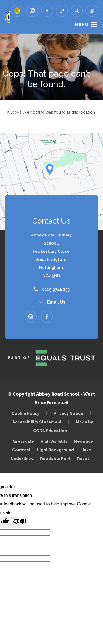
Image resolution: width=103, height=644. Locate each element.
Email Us (51, 302)
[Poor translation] (20, 523)
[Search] (77, 11)
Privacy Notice (68, 413)
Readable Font (55, 459)
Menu (82, 25)
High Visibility (54, 441)
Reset (83, 459)
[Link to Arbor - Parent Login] (17, 11)
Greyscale (23, 441)
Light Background (56, 450)
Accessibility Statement (37, 422)
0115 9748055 (52, 289)
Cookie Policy (25, 413)
